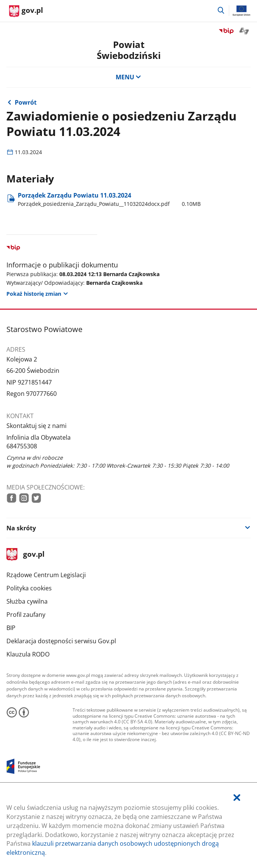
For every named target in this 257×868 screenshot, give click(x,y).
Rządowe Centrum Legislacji (46, 575)
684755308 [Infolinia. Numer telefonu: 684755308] (22, 446)
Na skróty (21, 528)
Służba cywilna (27, 601)
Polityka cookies (29, 588)
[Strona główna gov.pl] (26, 11)
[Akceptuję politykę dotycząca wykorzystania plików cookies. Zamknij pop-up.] (237, 798)
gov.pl (25, 555)
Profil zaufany (26, 615)
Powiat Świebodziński (129, 50)
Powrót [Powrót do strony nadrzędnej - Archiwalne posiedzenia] (26, 102)
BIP (11, 628)
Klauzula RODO (28, 654)
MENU (128, 77)
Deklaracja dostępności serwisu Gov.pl (61, 641)
